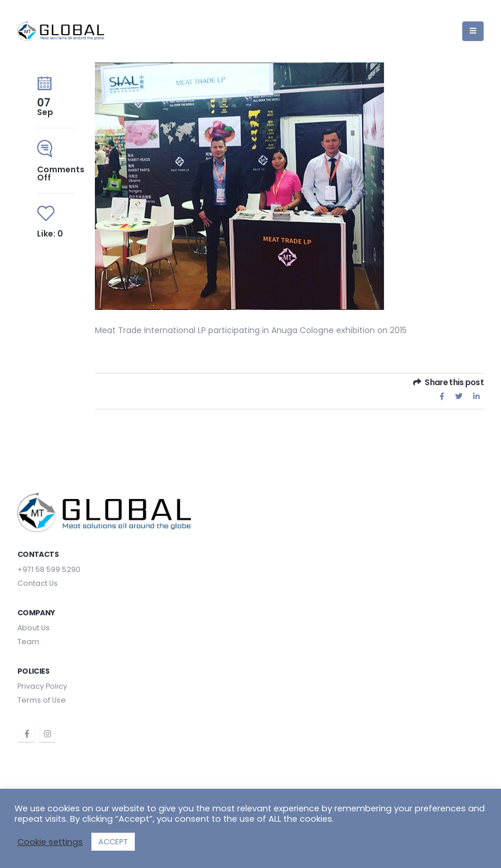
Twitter (459, 396)
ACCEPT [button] (113, 842)
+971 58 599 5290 (49, 569)
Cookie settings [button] (50, 842)
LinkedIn (476, 396)
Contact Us (38, 583)
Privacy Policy (42, 686)
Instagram (47, 734)
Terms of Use (42, 700)
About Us (34, 628)
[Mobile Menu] (473, 31)
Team (28, 642)
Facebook (442, 396)
